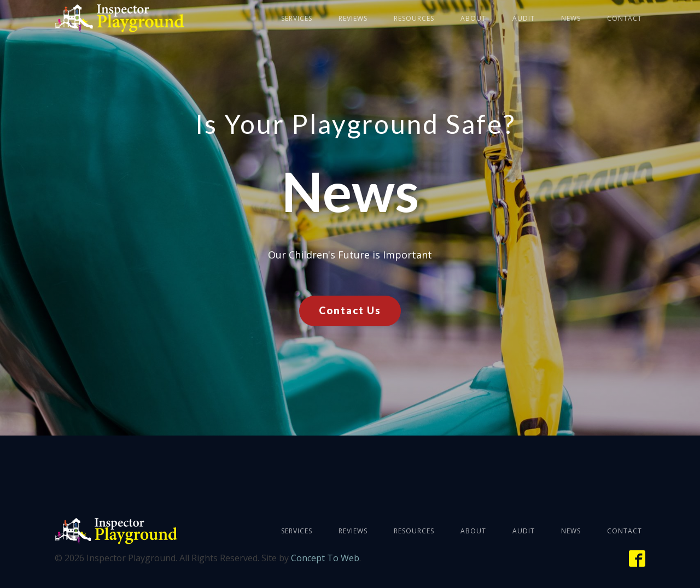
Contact (625, 18)
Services (297, 18)
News (571, 18)
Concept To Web (325, 558)
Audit (524, 18)
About (473, 18)
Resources (414, 18)
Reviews (353, 18)
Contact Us (350, 310)
